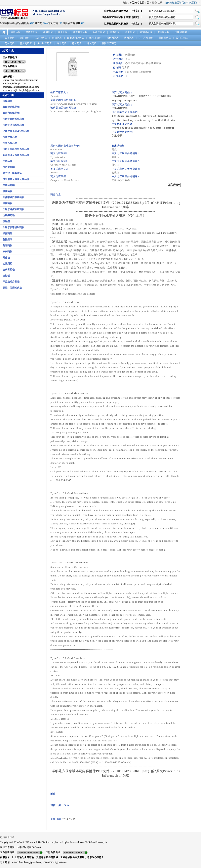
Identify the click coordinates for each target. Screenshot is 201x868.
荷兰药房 (10, 43)
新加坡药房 (146, 32)
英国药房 (48, 32)
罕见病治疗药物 (11, 282)
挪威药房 (92, 43)
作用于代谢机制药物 (13, 227)
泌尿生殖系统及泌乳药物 (16, 131)
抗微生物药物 (10, 137)
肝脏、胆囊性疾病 (12, 288)
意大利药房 (26, 43)
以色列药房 (113, 38)
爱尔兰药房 (182, 38)
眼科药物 (7, 191)
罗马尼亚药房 (146, 38)
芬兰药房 (77, 43)
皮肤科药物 (9, 185)
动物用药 (7, 264)
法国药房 (129, 38)
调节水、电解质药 (12, 173)
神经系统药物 (10, 143)
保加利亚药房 (44, 43)
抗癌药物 (7, 101)
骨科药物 (7, 203)
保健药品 (7, 233)
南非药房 (62, 43)
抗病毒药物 (9, 270)
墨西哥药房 (165, 38)
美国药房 (15, 32)
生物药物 (7, 161)
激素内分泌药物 (11, 113)
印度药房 (130, 32)
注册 (160, 3)
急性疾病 (7, 240)
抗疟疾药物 (9, 215)
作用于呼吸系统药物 (13, 119)
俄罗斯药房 (163, 32)
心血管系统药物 (11, 107)
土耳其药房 (95, 38)
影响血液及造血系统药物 (16, 155)
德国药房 (25, 38)
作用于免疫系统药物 (13, 209)
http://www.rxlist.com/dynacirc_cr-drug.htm (76, 112)
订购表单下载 (7, 837)
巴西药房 (57, 38)
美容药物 (7, 246)
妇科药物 (7, 252)
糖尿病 (6, 221)
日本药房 (10, 38)
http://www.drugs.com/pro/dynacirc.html (74, 104)
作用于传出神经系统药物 (16, 149)
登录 (155, 3)
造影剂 (6, 276)
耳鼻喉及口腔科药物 (13, 197)
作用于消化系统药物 (13, 125)
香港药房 (115, 32)
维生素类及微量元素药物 (16, 179)
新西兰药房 (99, 32)
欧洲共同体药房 (76, 38)
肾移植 (6, 258)
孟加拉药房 (41, 38)
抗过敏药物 (9, 167)
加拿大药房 (32, 32)
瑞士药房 (63, 32)
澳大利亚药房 (80, 32)
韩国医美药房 (109, 43)
